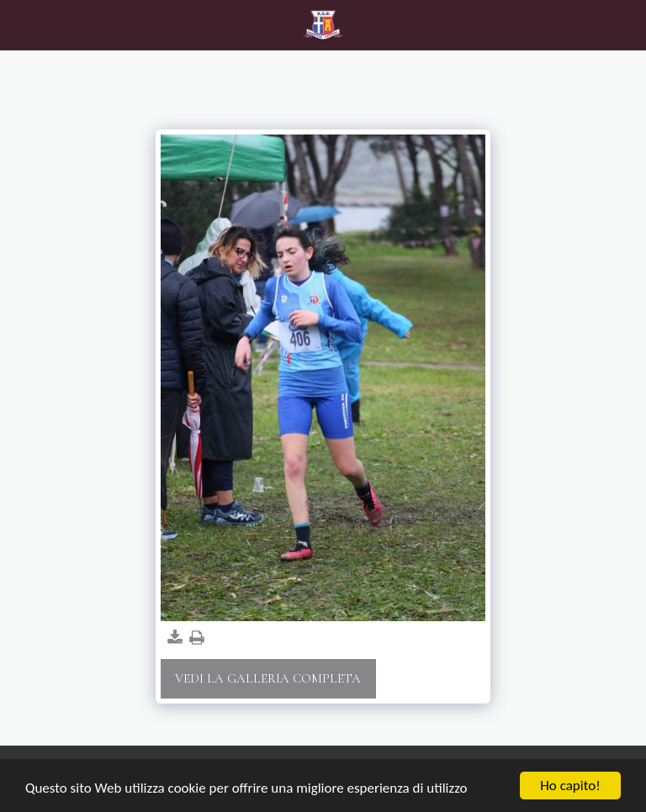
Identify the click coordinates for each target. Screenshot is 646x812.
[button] (19, 24)
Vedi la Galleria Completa (268, 678)
